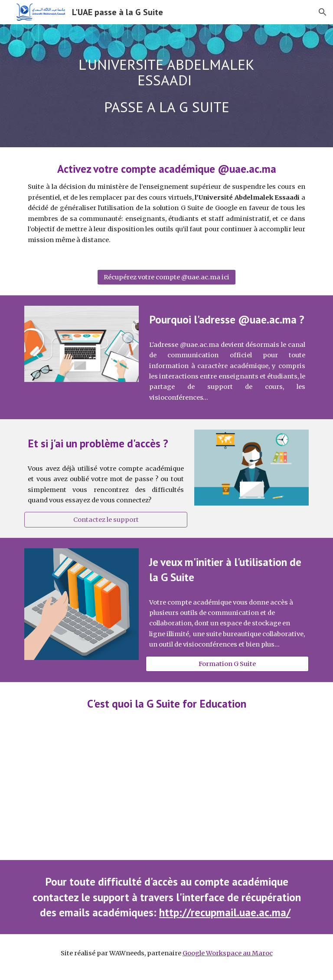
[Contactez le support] (106, 519)
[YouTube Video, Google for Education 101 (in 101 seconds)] (166, 792)
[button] (323, 12)
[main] (166, 86)
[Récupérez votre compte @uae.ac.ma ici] (166, 277)
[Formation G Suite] (227, 664)
